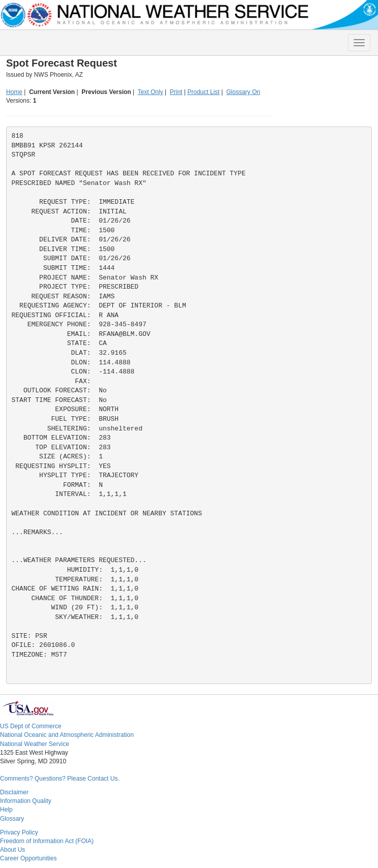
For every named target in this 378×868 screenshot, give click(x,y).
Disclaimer (14, 792)
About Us (12, 850)
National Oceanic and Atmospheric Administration (67, 735)
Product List (203, 92)
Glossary (12, 819)
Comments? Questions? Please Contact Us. (60, 779)
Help (6, 810)
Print (176, 92)
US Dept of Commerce (31, 726)
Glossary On (243, 92)
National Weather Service (35, 744)
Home (14, 92)
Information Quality (26, 801)
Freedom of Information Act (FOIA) (47, 841)
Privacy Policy (19, 832)
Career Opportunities (28, 858)
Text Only (151, 92)
